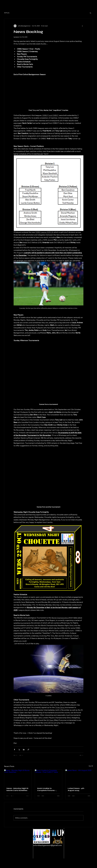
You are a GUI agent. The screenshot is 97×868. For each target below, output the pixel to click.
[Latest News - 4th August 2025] (79, 777)
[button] (90, 13)
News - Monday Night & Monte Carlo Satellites (17, 789)
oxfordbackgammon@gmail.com (47, 845)
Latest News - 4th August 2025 (76, 789)
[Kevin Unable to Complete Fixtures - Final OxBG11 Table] (49, 777)
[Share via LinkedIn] (24, 750)
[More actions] (82, 26)
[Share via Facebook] (14, 750)
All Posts (7, 13)
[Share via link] (28, 750)
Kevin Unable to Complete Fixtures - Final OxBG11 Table (46, 789)
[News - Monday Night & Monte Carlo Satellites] (18, 777)
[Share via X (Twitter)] (19, 750)
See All (91, 766)
